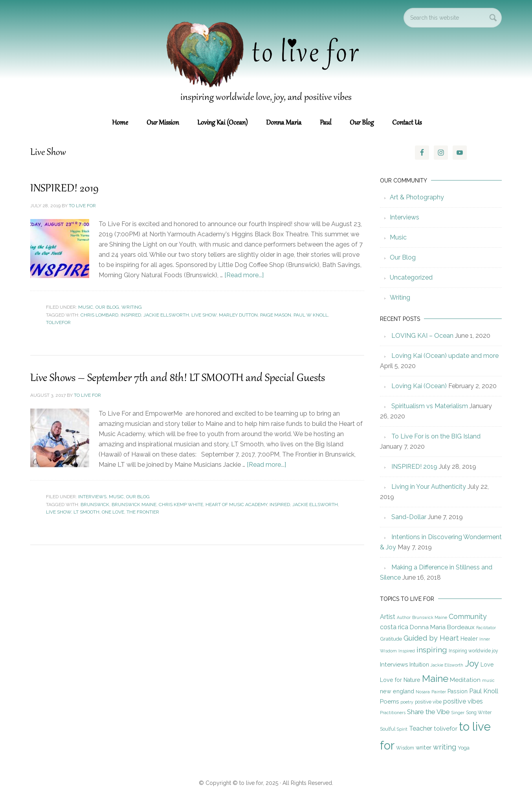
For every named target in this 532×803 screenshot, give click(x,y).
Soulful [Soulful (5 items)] (388, 729)
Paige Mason (276, 315)
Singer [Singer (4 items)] (458, 713)
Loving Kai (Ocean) (419, 386)
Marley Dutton (238, 315)
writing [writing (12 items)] (445, 747)
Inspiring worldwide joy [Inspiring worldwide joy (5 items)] (473, 651)
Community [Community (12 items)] (468, 616)
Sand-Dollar (409, 517)
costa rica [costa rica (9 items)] (394, 627)
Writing (132, 307)
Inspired (131, 315)
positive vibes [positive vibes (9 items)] (463, 701)
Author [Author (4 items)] (404, 617)
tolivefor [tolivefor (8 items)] (446, 729)
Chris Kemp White (181, 505)
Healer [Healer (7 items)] (469, 639)
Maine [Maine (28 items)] (435, 679)
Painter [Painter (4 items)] (439, 692)
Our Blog (107, 307)
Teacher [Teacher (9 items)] (421, 728)
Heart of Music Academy (236, 505)
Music (86, 307)
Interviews (92, 497)
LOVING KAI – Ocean (422, 336)
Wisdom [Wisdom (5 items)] (405, 748)
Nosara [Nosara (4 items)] (423, 692)
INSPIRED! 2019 (65, 189)
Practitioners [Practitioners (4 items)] (393, 713)
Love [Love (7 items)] (487, 665)
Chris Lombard (99, 315)
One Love (113, 512)
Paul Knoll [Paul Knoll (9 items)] (484, 691)
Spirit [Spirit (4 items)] (402, 729)
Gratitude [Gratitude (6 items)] (391, 639)
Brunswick (95, 505)
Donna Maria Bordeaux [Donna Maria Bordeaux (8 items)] (442, 627)
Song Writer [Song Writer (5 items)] (479, 713)
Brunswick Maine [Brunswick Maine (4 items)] (430, 617)
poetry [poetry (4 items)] (407, 702)
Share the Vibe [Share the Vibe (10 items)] (428, 712)
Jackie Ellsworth (166, 315)
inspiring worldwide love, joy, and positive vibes (266, 98)
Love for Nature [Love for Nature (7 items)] (400, 680)
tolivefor (58, 322)
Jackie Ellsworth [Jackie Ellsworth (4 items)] (447, 665)
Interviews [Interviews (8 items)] (394, 665)
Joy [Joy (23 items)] (472, 663)
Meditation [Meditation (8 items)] (465, 680)
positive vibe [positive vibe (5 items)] (428, 702)
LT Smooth (86, 512)
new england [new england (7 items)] (397, 691)
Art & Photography (417, 197)
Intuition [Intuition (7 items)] (419, 665)
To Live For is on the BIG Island (436, 436)
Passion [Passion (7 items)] (458, 691)
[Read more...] (244, 275)
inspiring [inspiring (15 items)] (432, 650)
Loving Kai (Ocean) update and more (445, 356)
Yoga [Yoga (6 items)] (464, 748)
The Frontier (143, 512)
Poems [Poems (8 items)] (389, 702)
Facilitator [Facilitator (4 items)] (486, 628)
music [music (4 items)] (488, 680)
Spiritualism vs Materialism (430, 406)
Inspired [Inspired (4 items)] (407, 651)
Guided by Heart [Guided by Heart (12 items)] (431, 638)
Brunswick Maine (134, 505)
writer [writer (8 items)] (424, 748)
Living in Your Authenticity (429, 487)
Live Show (204, 315)
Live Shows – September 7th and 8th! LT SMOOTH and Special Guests (182, 378)
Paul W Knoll (311, 315)
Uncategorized (411, 277)
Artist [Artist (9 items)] (388, 617)
